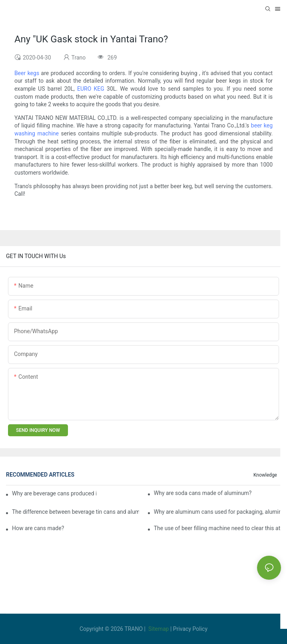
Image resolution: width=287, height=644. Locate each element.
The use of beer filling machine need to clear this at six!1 (217, 528)
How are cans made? (38, 528)
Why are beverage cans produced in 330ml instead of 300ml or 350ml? (54, 493)
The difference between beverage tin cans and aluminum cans (76, 512)
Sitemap (159, 629)
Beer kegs (27, 73)
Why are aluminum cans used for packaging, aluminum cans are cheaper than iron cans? (217, 512)
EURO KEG (91, 89)
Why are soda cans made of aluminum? (203, 493)
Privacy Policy (190, 629)
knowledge (265, 475)
